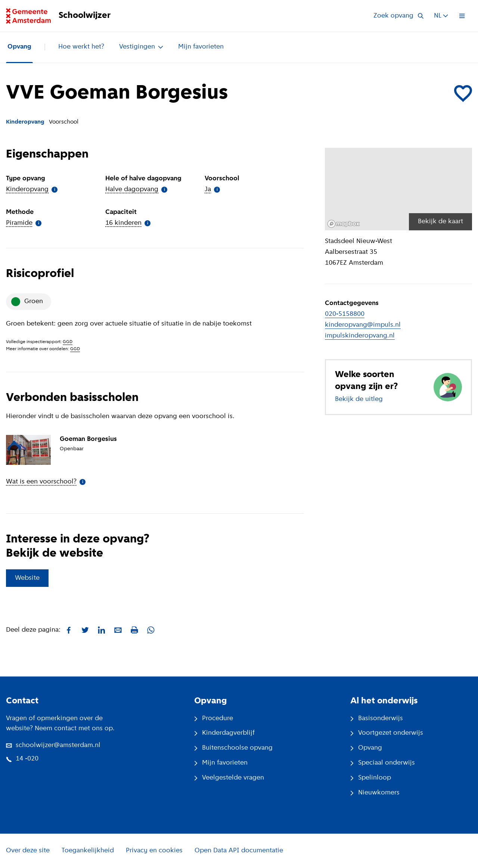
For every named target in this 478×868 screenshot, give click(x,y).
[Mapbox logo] (344, 224)
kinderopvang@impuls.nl (363, 325)
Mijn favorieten (201, 47)
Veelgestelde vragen (229, 778)
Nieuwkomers (375, 793)
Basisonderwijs (377, 718)
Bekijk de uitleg (359, 399)
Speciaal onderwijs (383, 763)
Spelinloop (371, 778)
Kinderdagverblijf (224, 733)
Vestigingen (141, 47)
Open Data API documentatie (239, 851)
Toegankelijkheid (88, 851)
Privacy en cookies (154, 851)
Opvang (19, 47)
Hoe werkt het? (81, 47)
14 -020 (22, 759)
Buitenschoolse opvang (233, 748)
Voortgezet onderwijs (387, 733)
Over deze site (28, 851)
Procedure (214, 718)
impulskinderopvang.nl (360, 336)
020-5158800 (345, 314)
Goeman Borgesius (88, 439)
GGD (68, 342)
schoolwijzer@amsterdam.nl (53, 745)
